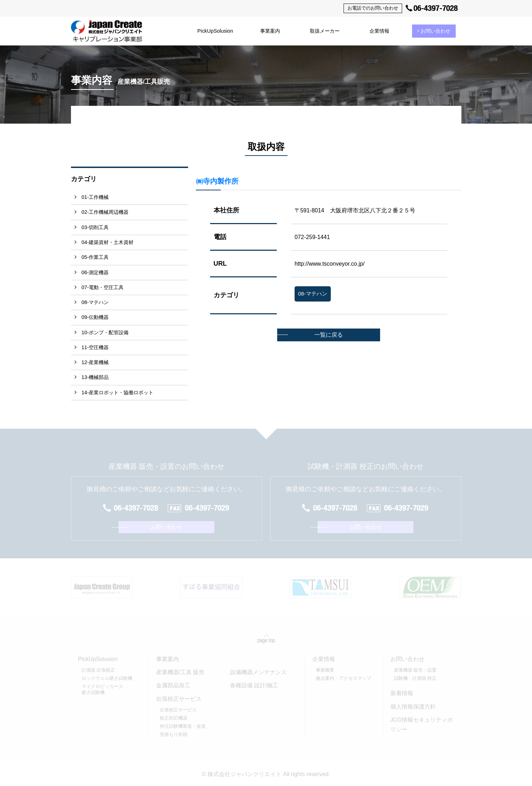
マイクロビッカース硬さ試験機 (102, 689)
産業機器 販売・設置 (415, 670)
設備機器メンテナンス (258, 672)
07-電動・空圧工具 (103, 287)
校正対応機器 (174, 718)
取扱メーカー (325, 31)
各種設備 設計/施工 (254, 685)
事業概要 (325, 670)
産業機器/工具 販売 (180, 672)
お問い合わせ (434, 31)
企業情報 (379, 31)
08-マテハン (95, 302)
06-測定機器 (95, 272)
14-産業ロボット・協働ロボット (118, 392)
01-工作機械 (95, 197)
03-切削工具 (95, 227)
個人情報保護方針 (413, 707)
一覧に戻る (329, 335)
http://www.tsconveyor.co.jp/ (330, 264)
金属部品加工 (173, 685)
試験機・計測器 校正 (415, 678)
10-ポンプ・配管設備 (105, 332)
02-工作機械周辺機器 (105, 212)
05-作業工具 (95, 257)
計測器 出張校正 (98, 670)
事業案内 (270, 31)
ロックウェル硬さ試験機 (107, 678)
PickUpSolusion (215, 31)
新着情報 (402, 693)
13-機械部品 (95, 377)
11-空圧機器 (95, 347)
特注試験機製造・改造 (183, 726)
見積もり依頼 (174, 734)
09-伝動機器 (95, 317)
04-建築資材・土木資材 (108, 242)
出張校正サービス (178, 710)
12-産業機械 (95, 362)
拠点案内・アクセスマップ (344, 678)
